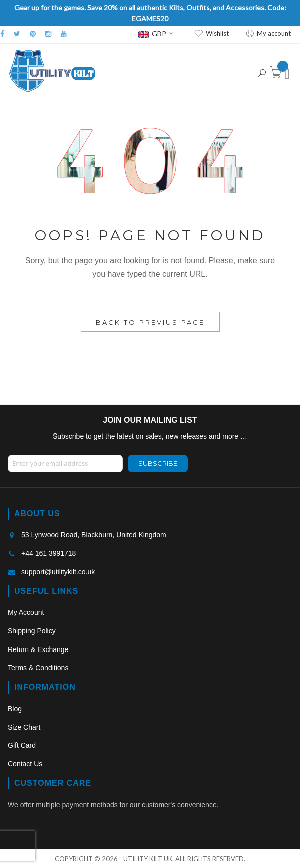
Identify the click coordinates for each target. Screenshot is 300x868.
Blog (15, 709)
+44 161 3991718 (48, 553)
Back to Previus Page (150, 322)
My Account (26, 612)
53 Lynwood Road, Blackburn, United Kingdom (94, 535)
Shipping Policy (32, 631)
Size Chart (24, 727)
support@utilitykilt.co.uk (58, 572)
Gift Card (22, 745)
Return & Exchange (38, 649)
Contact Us (25, 764)
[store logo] (52, 71)
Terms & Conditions (38, 668)
